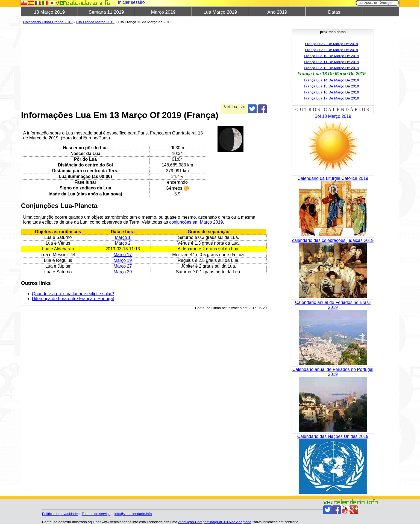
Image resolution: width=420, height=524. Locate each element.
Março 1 (123, 237)
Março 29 (123, 272)
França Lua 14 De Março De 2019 (331, 80)
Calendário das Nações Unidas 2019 (333, 436)
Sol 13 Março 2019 (333, 116)
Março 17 (123, 255)
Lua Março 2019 (220, 12)
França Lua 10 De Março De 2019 (331, 56)
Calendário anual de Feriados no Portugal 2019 (333, 372)
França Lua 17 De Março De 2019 (331, 98)
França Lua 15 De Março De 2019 (331, 86)
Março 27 (123, 266)
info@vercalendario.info (133, 514)
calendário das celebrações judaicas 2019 (333, 240)
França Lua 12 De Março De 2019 (331, 68)
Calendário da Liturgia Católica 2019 (333, 178)
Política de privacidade (60, 514)
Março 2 (123, 243)
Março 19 (123, 260)
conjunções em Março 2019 (196, 222)
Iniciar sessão (131, 2)
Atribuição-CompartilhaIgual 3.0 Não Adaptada (215, 522)
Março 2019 (163, 12)
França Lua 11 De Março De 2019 (331, 62)
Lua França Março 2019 (95, 22)
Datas (334, 12)
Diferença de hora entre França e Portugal (73, 299)
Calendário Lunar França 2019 (48, 22)
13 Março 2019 (49, 12)
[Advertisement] (144, 66)
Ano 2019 (277, 12)
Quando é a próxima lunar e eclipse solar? (73, 294)
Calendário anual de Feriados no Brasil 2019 (333, 305)
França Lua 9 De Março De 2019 (331, 50)
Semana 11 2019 (106, 12)
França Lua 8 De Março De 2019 (331, 44)
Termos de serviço (96, 514)
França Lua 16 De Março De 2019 (331, 92)
